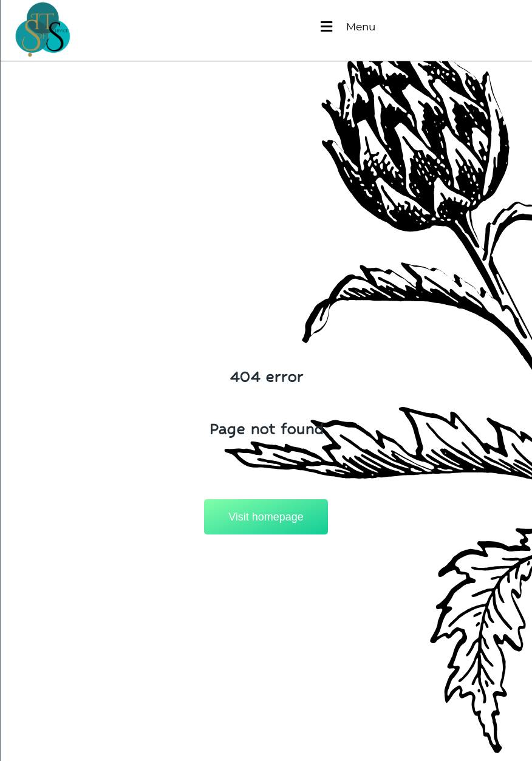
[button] (348, 19)
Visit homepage (266, 517)
